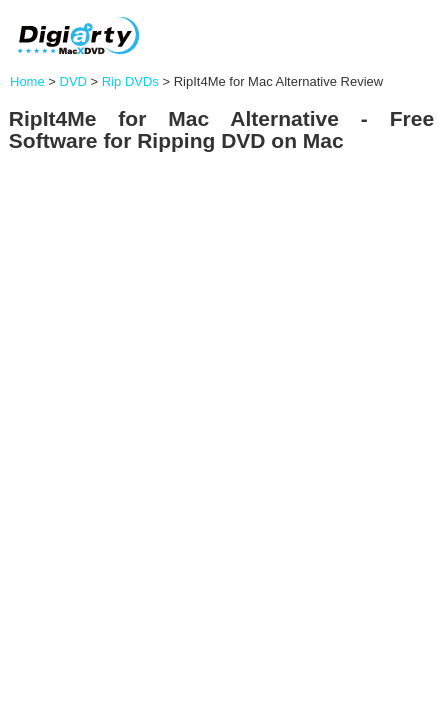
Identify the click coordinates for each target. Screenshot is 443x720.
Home (27, 81)
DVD (73, 81)
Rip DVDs (130, 81)
